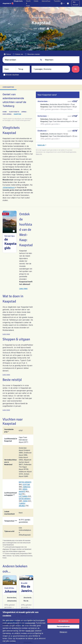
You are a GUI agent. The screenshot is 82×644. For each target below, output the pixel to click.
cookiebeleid (30, 623)
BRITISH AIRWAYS (25, 482)
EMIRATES (27, 487)
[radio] (7, 54)
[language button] (62, 3)
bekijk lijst (30, 631)
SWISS (25, 501)
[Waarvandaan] (21, 60)
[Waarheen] (61, 60)
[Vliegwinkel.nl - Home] (8, 3)
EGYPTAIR (26, 484)
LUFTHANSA (23, 496)
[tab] (8, 87)
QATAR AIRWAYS (25, 499)
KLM (20, 494)
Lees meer (23, 288)
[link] (68, 3)
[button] (75, 3)
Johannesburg (9, 187)
